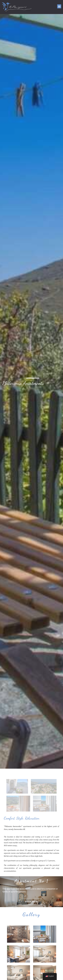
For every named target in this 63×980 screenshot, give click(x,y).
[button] (59, 6)
